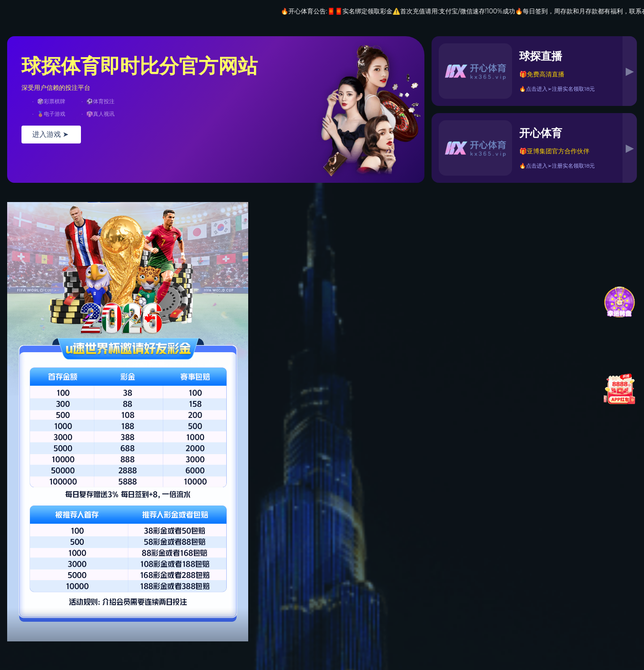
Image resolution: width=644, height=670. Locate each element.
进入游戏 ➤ (51, 134)
